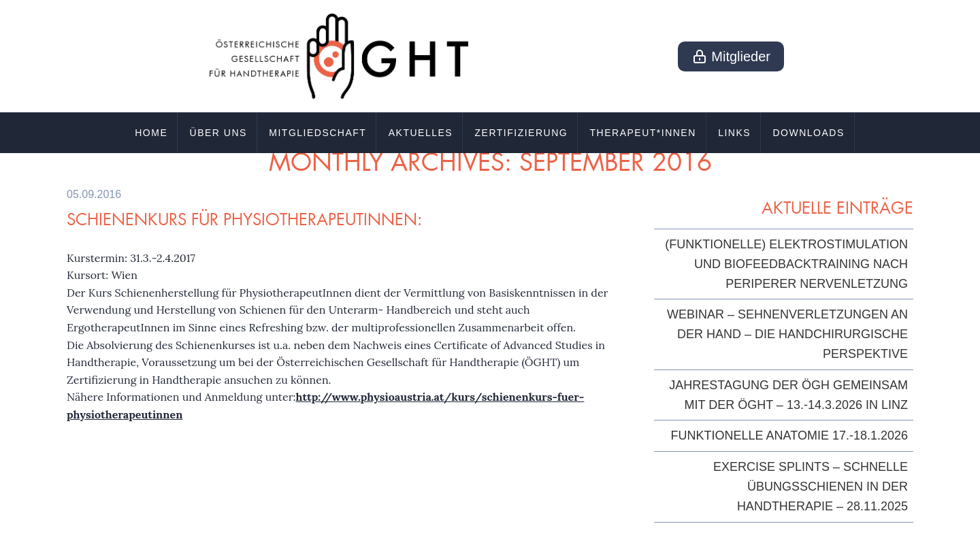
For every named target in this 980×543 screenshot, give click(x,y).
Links (734, 133)
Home (151, 133)
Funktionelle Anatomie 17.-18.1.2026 (789, 435)
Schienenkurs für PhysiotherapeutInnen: (244, 219)
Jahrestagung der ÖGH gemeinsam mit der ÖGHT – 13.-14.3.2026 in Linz (788, 395)
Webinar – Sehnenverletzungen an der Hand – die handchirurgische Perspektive (787, 334)
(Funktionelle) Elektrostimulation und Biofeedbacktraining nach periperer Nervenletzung (786, 264)
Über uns (218, 133)
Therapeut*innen (643, 133)
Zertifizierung (522, 133)
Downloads (808, 133)
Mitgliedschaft (317, 133)
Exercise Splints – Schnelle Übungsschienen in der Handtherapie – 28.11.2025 (811, 487)
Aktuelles (421, 133)
